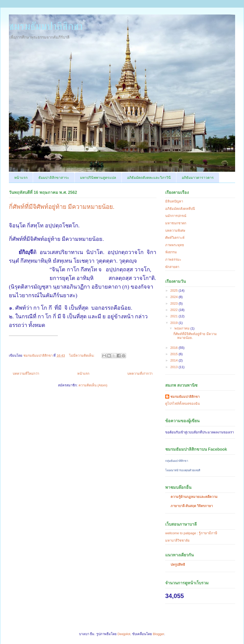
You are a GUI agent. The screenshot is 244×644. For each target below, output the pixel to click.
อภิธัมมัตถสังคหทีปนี (180, 209)
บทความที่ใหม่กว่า (26, 374)
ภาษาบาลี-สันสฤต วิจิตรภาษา (192, 506)
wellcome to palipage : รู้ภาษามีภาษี (191, 533)
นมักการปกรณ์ (176, 216)
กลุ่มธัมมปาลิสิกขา (177, 461)
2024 (174, 297)
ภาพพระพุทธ (175, 245)
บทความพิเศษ (175, 231)
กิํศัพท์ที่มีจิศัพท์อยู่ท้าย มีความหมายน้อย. (62, 207)
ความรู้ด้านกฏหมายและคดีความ (194, 497)
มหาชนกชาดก (176, 223)
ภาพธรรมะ (173, 260)
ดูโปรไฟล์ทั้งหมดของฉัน (182, 404)
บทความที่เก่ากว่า (140, 374)
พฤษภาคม (182, 328)
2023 (174, 303)
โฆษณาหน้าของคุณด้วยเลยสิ (183, 470)
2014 (174, 360)
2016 (174, 348)
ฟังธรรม (171, 252)
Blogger (159, 634)
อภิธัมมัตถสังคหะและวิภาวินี (149, 178)
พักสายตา (172, 267)
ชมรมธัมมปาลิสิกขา (46, 26)
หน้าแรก (21, 178)
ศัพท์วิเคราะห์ (175, 238)
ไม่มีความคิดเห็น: (82, 356)
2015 (174, 354)
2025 (174, 290)
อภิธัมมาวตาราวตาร (198, 178)
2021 (174, 316)
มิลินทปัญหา (174, 201)
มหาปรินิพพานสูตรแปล (98, 178)
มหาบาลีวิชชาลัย (177, 540)
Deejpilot (124, 634)
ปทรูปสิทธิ (178, 565)
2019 (174, 323)
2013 (174, 367)
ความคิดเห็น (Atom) (93, 385)
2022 (174, 310)
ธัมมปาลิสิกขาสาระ (54, 178)
